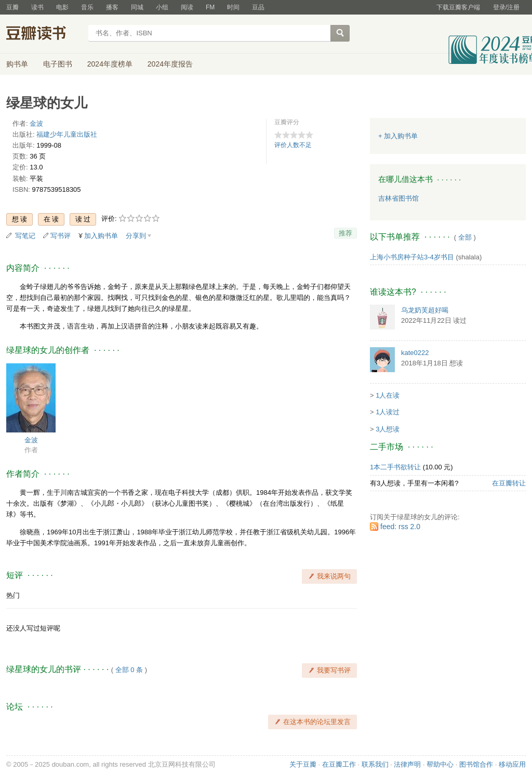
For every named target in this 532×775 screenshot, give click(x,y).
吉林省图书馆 (398, 198)
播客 (112, 7)
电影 (62, 7)
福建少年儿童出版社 (67, 134)
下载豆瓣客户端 (458, 7)
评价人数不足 (293, 145)
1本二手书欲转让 (395, 467)
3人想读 (388, 429)
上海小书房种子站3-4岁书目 (412, 257)
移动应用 (512, 764)
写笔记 (25, 236)
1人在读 (388, 395)
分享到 (136, 236)
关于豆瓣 (303, 764)
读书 (37, 7)
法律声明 (407, 764)
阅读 (187, 7)
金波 (36, 123)
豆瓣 (12, 7)
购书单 (17, 64)
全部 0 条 (129, 670)
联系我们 (375, 764)
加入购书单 (101, 236)
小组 (162, 7)
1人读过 (388, 412)
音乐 (87, 7)
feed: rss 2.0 (400, 527)
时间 (233, 7)
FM (210, 7)
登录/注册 (506, 7)
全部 (465, 237)
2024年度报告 (170, 64)
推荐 (345, 233)
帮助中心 (440, 764)
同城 (137, 7)
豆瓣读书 (44, 34)
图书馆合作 (476, 764)
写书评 (61, 236)
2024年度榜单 (110, 64)
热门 (13, 595)
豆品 (258, 7)
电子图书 (58, 64)
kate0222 (415, 353)
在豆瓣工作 (339, 764)
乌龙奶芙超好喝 (425, 310)
